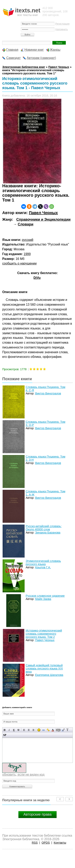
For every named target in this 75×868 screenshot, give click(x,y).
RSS (35, 843)
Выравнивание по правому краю (33, 730)
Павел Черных (43, 213)
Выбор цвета (53, 730)
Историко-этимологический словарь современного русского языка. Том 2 (44, 634)
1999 (27, 254)
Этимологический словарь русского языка (43, 563)
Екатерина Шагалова (49, 675)
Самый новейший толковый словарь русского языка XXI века (44, 668)
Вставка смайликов (39, 730)
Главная (12, 50)
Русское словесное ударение (45, 596)
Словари (26, 224)
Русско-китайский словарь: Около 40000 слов (43, 528)
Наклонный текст (9, 730)
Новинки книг (34, 50)
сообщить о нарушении (19, 263)
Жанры (55, 50)
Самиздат (13, 58)
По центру (29, 730)
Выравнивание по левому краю (24, 730)
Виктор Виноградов (48, 393)
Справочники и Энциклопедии (43, 219)
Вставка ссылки (43, 730)
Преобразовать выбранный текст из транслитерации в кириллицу (67, 730)
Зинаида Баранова (48, 533)
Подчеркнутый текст (14, 730)
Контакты (60, 843)
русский (28, 240)
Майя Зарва (43, 599)
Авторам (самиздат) (41, 58)
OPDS (46, 843)
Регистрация (62, 24)
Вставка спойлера (5, 735)
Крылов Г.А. (43, 567)
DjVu (37, 278)
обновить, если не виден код (23, 775)
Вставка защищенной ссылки (48, 730)
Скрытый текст (58, 730)
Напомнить (62, 29)
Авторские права (37, 814)
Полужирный (5, 730)
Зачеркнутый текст (18, 730)
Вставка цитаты (63, 730)
